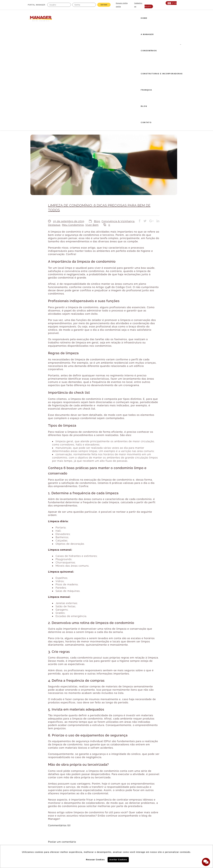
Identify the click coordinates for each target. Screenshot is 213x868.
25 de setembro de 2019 (69, 118)
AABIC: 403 (34, 811)
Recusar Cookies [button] (95, 860)
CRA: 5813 (58, 808)
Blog (97, 118)
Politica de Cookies (147, 827)
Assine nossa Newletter (151, 818)
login (79, 750)
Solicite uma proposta (106, 808)
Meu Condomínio (73, 121)
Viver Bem (92, 121)
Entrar (104, 5)
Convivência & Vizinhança (118, 118)
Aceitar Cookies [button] (118, 860)
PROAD (56, 815)
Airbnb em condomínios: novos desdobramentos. (105, 779)
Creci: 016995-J (36, 808)
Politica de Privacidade (149, 836)
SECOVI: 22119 (60, 811)
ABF (30, 815)
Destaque (54, 121)
